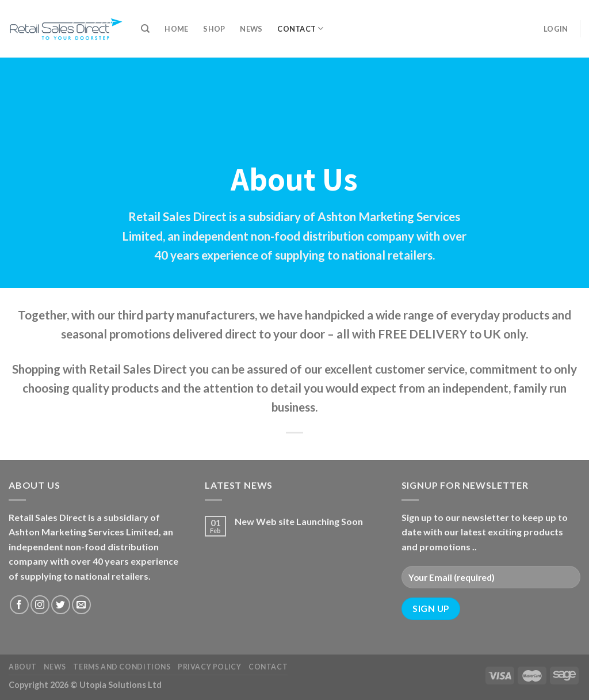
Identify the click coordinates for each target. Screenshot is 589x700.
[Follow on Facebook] (19, 605)
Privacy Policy (210, 667)
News (251, 29)
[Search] (145, 29)
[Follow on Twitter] (61, 605)
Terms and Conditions (122, 667)
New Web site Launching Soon (299, 521)
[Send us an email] (81, 605)
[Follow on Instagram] (40, 605)
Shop (214, 29)
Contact (300, 28)
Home (176, 29)
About (23, 667)
